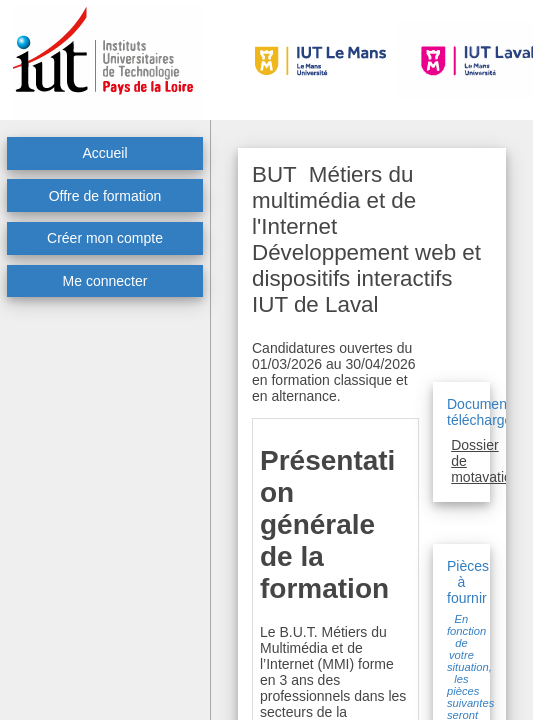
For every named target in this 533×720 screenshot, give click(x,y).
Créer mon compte (105, 238)
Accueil (104, 153)
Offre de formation (105, 196)
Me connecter (105, 281)
